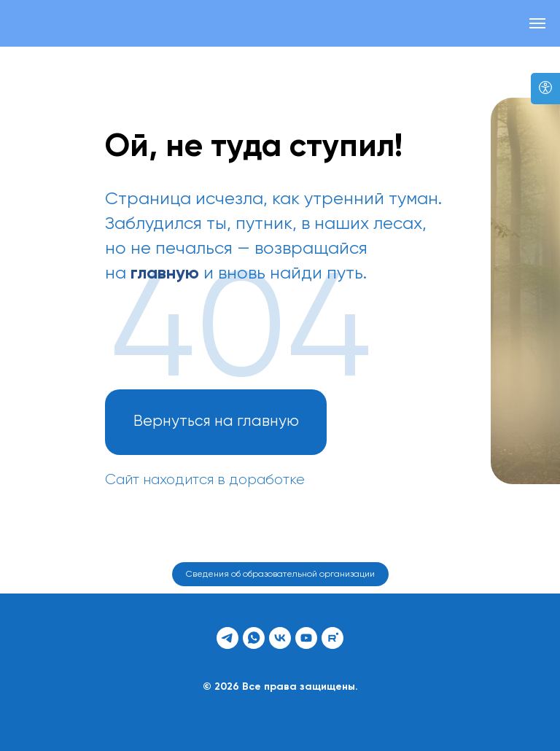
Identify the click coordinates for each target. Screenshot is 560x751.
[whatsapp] (254, 638)
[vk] (280, 638)
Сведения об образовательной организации (280, 575)
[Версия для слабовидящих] (545, 89)
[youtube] (306, 638)
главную (165, 273)
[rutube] (332, 638)
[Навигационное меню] (537, 23)
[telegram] (227, 638)
